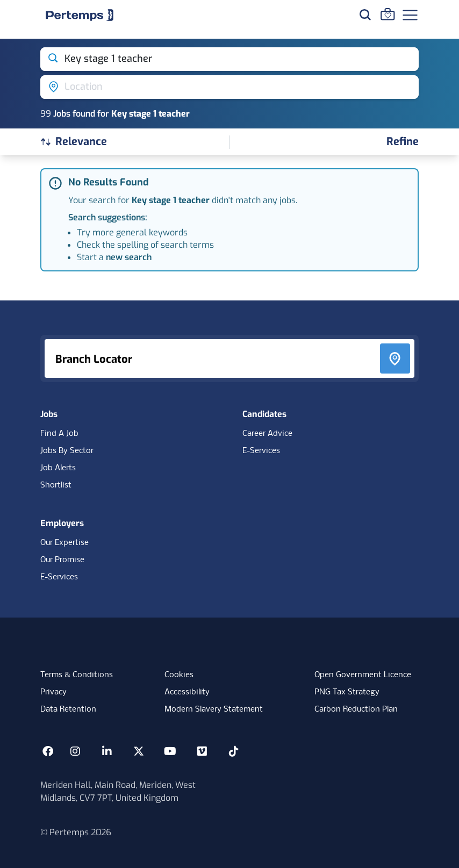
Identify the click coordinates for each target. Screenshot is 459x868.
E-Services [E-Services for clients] (59, 577)
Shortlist (56, 485)
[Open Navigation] (410, 15)
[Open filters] (403, 142)
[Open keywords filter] (230, 59)
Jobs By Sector (67, 451)
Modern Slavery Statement (214, 709)
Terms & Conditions (77, 675)
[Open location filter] (230, 87)
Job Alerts (58, 468)
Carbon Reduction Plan (356, 709)
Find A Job (59, 434)
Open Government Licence (363, 675)
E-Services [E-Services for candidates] (261, 451)
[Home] (80, 15)
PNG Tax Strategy (347, 692)
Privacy (53, 692)
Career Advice (267, 434)
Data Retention (68, 709)
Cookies (179, 675)
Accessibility (187, 692)
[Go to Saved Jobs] (388, 14)
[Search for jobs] (365, 15)
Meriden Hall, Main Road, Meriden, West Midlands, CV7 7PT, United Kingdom (118, 791)
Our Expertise (64, 543)
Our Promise (62, 560)
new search (129, 257)
